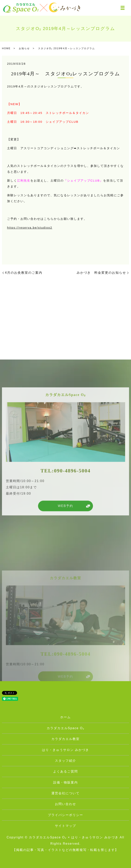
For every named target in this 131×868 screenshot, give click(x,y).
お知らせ (24, 48)
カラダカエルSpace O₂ (65, 728)
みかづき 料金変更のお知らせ (101, 273)
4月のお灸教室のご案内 (24, 273)
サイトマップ (65, 826)
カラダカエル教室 (65, 739)
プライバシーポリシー (65, 815)
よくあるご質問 (65, 771)
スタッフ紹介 (65, 761)
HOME (6, 48)
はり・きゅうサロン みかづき (65, 750)
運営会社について (65, 793)
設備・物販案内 (65, 782)
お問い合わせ (65, 804)
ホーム (65, 717)
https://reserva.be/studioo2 (30, 228)
